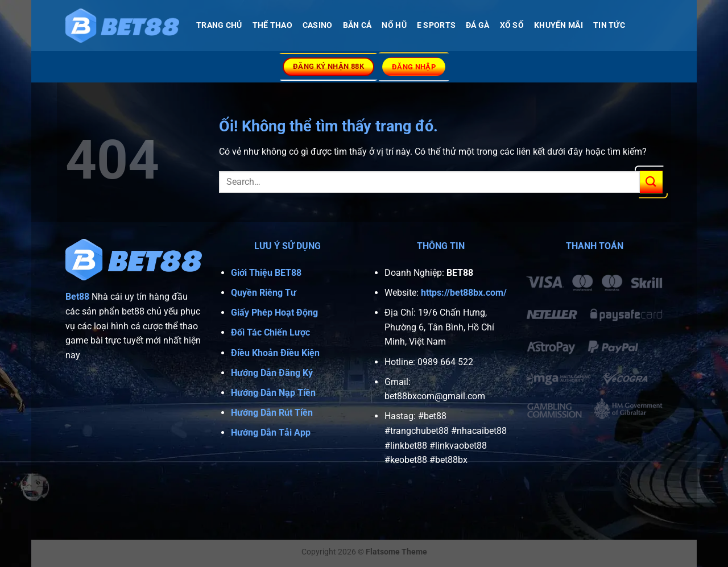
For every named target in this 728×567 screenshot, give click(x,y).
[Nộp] (651, 182)
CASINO (318, 25)
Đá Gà (477, 25)
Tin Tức (609, 25)
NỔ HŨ (394, 25)
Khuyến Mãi (559, 25)
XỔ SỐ (512, 25)
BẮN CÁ (357, 25)
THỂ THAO (272, 25)
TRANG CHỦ (219, 25)
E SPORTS (436, 25)
